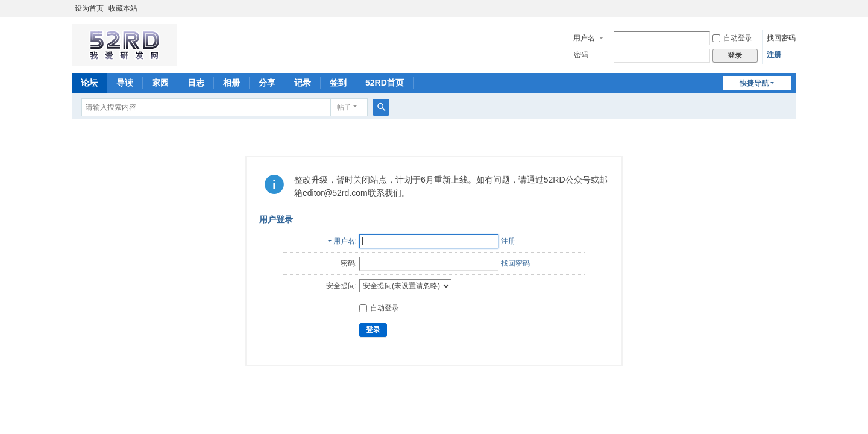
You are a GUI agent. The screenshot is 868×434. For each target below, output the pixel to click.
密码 (581, 55)
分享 (267, 83)
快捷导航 (754, 83)
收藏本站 (123, 8)
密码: (349, 263)
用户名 (584, 38)
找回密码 (781, 38)
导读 (125, 83)
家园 (160, 83)
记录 (303, 83)
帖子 (344, 107)
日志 (196, 83)
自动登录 (732, 38)
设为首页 (89, 8)
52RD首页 (385, 83)
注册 (774, 55)
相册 (231, 83)
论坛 (89, 83)
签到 (338, 83)
